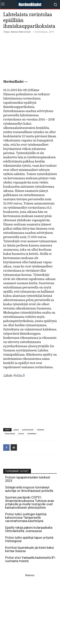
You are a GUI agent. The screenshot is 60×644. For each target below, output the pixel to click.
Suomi (21, 434)
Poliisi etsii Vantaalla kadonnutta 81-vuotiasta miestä (31, 559)
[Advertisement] (30, 56)
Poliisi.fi (19, 375)
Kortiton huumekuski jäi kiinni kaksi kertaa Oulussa (30, 549)
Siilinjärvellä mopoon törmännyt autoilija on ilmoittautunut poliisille (29, 489)
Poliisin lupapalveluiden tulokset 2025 (28, 479)
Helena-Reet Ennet (20, 32)
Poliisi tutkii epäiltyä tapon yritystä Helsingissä (29, 539)
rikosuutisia (10, 434)
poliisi (16, 430)
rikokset (40, 430)
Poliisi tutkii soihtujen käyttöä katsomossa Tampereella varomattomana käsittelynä (26, 518)
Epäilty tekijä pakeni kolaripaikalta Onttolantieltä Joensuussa (29, 529)
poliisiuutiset (28, 430)
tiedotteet (32, 434)
